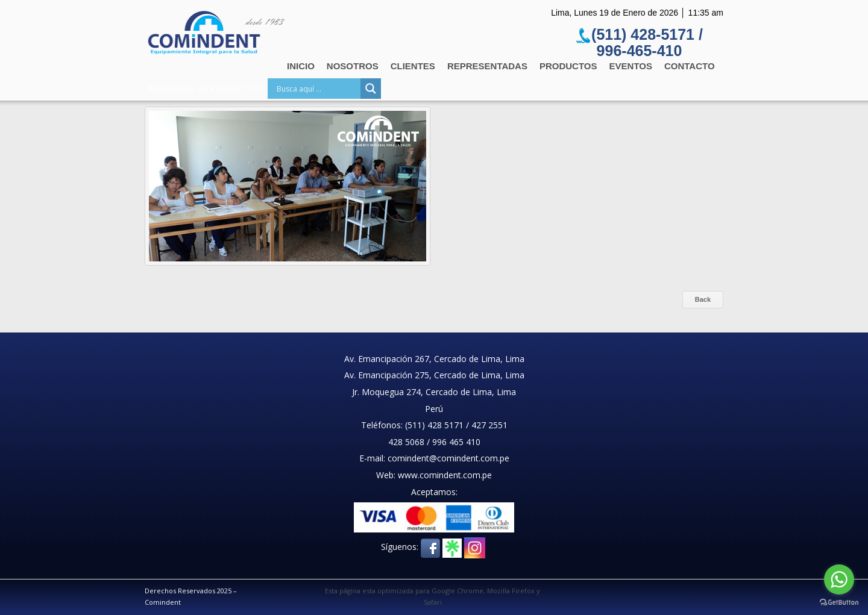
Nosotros (353, 66)
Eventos (631, 66)
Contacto (690, 66)
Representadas (487, 66)
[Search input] (317, 89)
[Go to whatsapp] (839, 579)
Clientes (413, 66)
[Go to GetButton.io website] (839, 603)
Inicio (301, 66)
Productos (568, 66)
